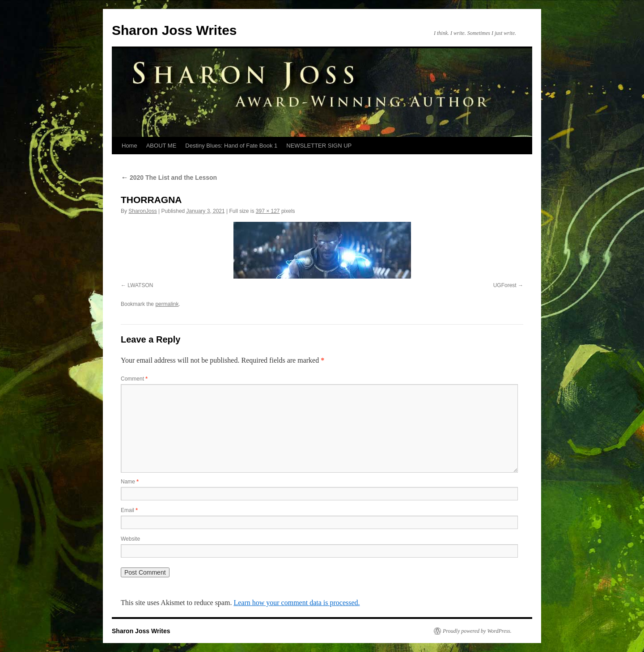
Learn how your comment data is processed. (297, 603)
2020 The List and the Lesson (169, 178)
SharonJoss (142, 211)
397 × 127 (268, 211)
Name (130, 482)
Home (129, 146)
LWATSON (140, 285)
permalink (167, 304)
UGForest (505, 285)
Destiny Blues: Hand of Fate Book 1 (231, 146)
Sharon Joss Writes (174, 30)
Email (129, 510)
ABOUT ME (161, 146)
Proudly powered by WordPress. (477, 631)
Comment (134, 379)
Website (130, 539)
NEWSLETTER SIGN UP (319, 146)
